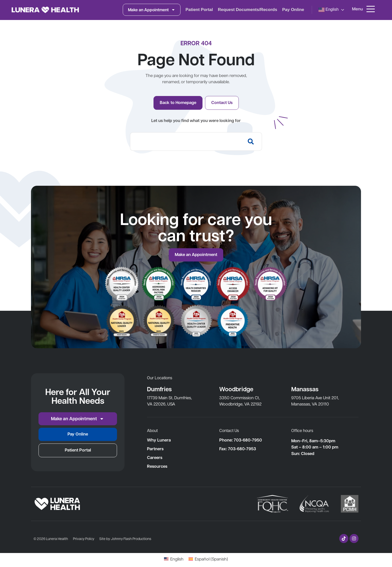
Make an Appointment (152, 10)
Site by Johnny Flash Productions (125, 538)
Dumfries (159, 389)
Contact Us (229, 430)
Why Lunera (159, 440)
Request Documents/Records (248, 10)
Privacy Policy (84, 538)
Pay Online (293, 10)
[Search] (252, 141)
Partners (155, 449)
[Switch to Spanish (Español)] (208, 559)
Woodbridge (236, 389)
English (329, 10)
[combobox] (186, 141)
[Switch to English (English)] (174, 559)
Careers (155, 457)
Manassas (305, 389)
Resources (157, 466)
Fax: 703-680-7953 (238, 449)
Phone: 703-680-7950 (241, 440)
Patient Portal (199, 10)
